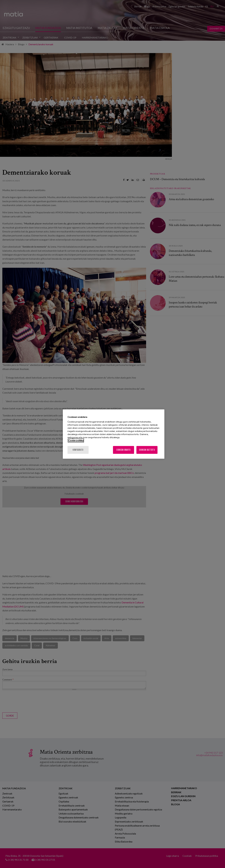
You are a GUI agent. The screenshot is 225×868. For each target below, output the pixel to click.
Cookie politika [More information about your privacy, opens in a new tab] (76, 440)
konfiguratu (78, 450)
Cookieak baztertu (147, 450)
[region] (114, 434)
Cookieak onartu (123, 450)
